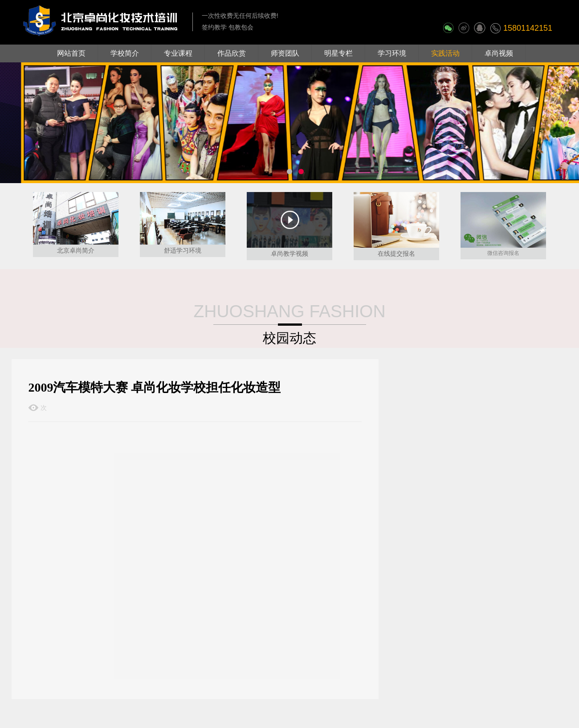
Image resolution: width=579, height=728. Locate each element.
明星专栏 (338, 53)
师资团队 (285, 53)
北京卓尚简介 (76, 250)
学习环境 (392, 53)
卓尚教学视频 (289, 254)
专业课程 (178, 53)
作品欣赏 (232, 53)
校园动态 (289, 338)
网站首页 (71, 53)
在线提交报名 (396, 254)
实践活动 (445, 53)
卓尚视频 (499, 53)
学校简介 (125, 53)
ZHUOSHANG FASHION (289, 311)
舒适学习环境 (183, 250)
